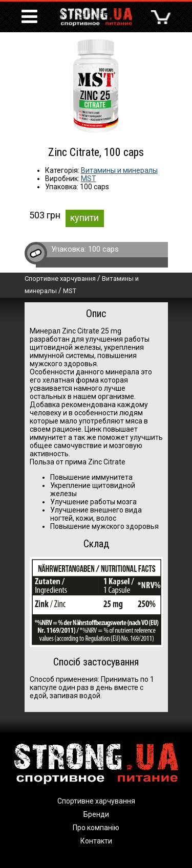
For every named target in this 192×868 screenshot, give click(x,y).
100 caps (103, 249)
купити (84, 218)
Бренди (96, 814)
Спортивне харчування (60, 279)
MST (89, 179)
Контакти (96, 841)
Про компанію (96, 828)
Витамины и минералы (119, 170)
